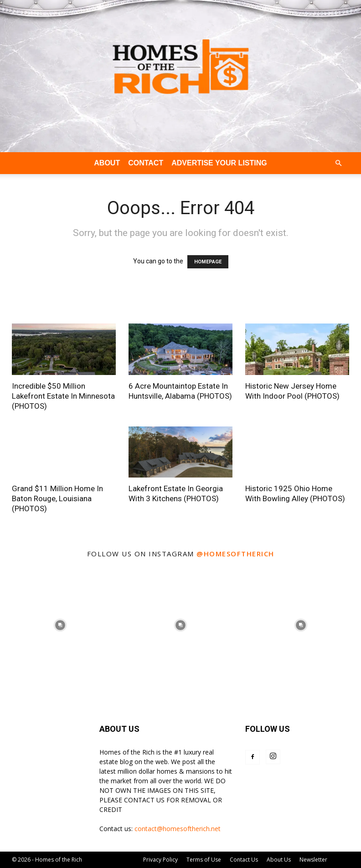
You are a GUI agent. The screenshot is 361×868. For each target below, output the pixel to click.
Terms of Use (204, 860)
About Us (279, 860)
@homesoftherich (235, 554)
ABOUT (107, 163)
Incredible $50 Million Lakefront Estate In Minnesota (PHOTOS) (63, 396)
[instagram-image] (60, 625)
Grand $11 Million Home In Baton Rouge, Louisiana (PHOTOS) (57, 498)
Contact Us (244, 860)
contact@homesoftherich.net (178, 829)
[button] (338, 163)
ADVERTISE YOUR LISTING (219, 163)
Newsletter (313, 860)
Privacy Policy (160, 860)
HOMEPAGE (208, 262)
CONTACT (146, 163)
